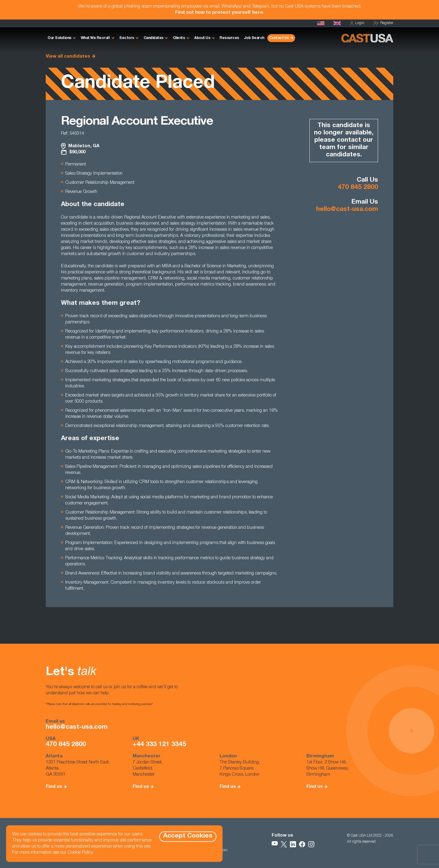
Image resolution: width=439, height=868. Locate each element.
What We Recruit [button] (95, 38)
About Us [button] (202, 38)
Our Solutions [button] (59, 38)
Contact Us (279, 38)
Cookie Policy (80, 853)
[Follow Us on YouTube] (275, 844)
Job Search (254, 38)
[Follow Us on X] (284, 844)
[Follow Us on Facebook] (302, 844)
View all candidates (68, 57)
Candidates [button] (153, 38)
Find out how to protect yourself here (219, 13)
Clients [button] (179, 38)
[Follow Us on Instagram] (311, 844)
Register (383, 23)
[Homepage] (321, 23)
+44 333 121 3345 (159, 745)
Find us (54, 787)
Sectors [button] (127, 38)
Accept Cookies (188, 836)
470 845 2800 (358, 188)
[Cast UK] (337, 23)
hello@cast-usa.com (347, 210)
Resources (229, 38)
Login (357, 23)
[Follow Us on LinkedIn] (293, 844)
